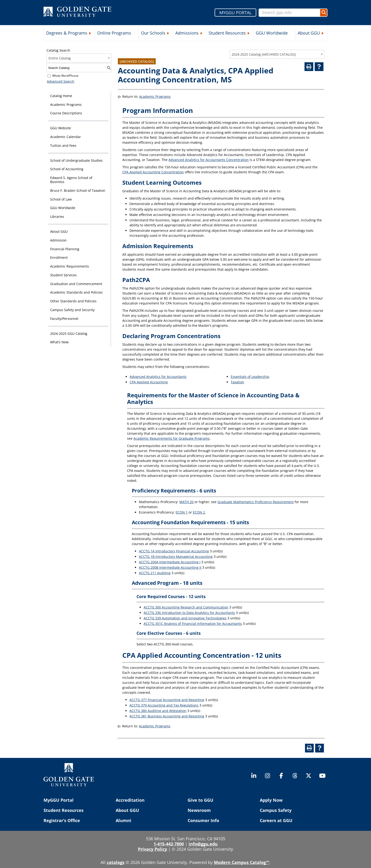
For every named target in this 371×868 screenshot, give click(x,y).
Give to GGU (201, 800)
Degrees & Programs (67, 33)
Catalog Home (61, 96)
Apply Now (271, 800)
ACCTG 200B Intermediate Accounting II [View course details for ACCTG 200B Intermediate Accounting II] (170, 567)
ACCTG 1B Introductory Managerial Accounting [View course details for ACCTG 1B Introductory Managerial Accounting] (176, 557)
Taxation (237, 382)
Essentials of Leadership (250, 377)
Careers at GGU (276, 820)
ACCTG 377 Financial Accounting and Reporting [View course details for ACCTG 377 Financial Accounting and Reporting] (167, 700)
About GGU (309, 33)
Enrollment (59, 257)
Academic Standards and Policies (76, 292)
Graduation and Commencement (76, 284)
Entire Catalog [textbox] (60, 58)
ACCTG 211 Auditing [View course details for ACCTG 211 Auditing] (155, 573)
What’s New (59, 342)
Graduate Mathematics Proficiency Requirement (256, 502)
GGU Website (61, 128)
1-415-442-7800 (169, 844)
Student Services (63, 275)
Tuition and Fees (63, 145)
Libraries (57, 217)
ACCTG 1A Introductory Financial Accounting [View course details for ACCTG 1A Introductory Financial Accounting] (174, 551)
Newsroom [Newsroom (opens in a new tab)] (199, 810)
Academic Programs (66, 105)
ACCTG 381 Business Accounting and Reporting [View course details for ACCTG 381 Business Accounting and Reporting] (167, 716)
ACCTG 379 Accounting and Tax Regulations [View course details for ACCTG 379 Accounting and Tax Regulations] (164, 705)
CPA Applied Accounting (149, 382)
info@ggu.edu (203, 844)
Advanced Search (60, 81)
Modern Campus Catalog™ (242, 862)
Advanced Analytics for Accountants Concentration (209, 160)
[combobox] (277, 54)
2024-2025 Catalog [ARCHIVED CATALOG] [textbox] (264, 54)
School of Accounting (67, 169)
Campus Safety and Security (72, 310)
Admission (58, 240)
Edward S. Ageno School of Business (71, 180)
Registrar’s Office (62, 820)
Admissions (187, 33)
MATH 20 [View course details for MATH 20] (186, 502)
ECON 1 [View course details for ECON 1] (182, 512)
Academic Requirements (70, 266)
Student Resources (227, 33)
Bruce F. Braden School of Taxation (78, 190)
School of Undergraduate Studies (76, 160)
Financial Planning (65, 249)
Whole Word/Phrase (65, 76)
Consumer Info (203, 820)
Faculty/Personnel (64, 319)
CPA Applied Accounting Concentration (153, 172)
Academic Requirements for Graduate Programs (172, 438)
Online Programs (114, 33)
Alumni (124, 820)
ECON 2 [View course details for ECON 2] (199, 512)
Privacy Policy (152, 849)
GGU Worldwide (272, 33)
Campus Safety (276, 810)
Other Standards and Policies (73, 301)
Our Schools (153, 33)
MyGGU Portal (59, 800)
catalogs (116, 862)
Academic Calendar (66, 137)
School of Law (61, 199)
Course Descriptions (66, 113)
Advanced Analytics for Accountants (158, 377)
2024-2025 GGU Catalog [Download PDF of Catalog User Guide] (69, 333)
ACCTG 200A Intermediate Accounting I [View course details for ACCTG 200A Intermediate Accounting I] (170, 562)
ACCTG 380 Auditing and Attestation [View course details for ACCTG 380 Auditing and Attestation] (158, 711)
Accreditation (130, 800)
